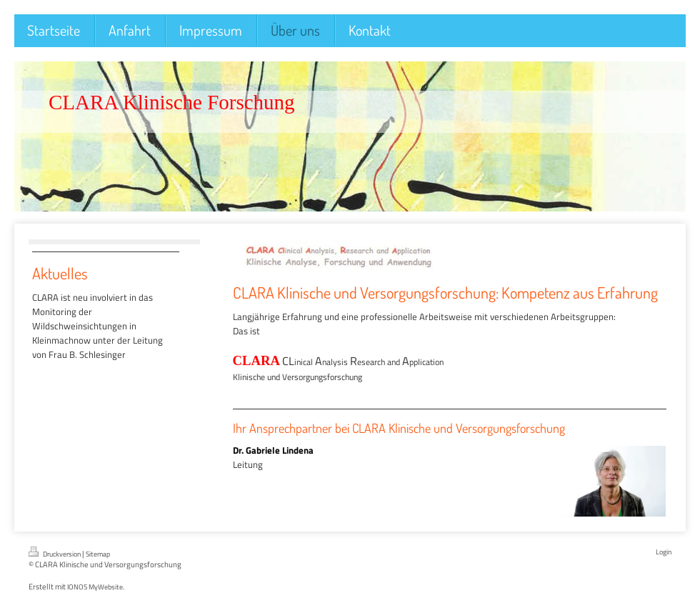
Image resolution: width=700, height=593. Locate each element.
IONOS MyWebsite (95, 587)
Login (664, 552)
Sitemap (98, 554)
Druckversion (55, 553)
